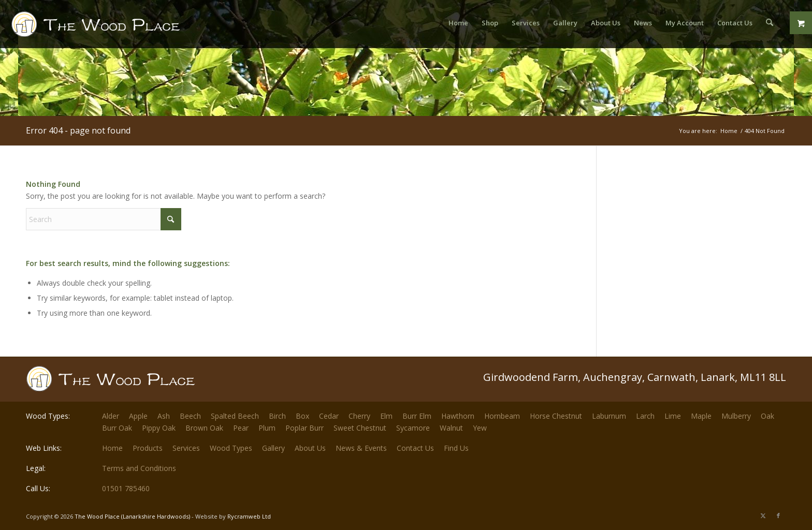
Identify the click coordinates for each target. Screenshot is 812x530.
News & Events (361, 448)
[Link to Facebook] (778, 516)
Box (302, 416)
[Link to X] (763, 516)
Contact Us (415, 448)
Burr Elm (417, 416)
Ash (164, 416)
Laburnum (609, 416)
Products (148, 448)
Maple (701, 416)
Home (112, 448)
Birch (277, 416)
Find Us (456, 448)
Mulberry (736, 416)
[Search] (770, 23)
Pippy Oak (159, 428)
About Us (310, 448)
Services (186, 448)
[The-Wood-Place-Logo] (114, 28)
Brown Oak (204, 428)
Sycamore (413, 428)
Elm (386, 416)
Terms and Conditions (139, 468)
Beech (190, 416)
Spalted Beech (235, 416)
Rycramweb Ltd (249, 516)
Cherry (359, 416)
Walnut (451, 428)
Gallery (273, 448)
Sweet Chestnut (360, 428)
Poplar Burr (304, 428)
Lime (673, 416)
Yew (480, 428)
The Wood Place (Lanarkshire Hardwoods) (132, 516)
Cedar (329, 416)
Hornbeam (502, 416)
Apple (138, 416)
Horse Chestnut (556, 416)
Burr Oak (117, 428)
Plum (267, 428)
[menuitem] (459, 23)
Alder (111, 416)
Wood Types (231, 448)
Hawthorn (458, 416)
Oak (767, 416)
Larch (645, 416)
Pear (241, 428)
